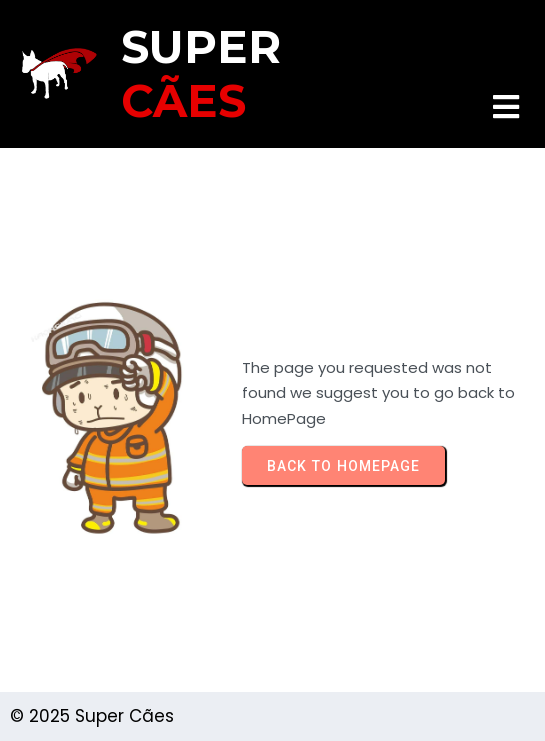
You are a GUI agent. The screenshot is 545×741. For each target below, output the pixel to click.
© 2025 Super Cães (92, 716)
